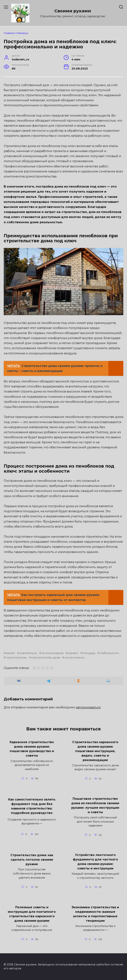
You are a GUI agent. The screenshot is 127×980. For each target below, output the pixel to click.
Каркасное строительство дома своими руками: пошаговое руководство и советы (32, 749)
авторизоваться (88, 707)
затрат (10, 653)
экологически (74, 658)
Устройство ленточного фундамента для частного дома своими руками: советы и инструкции (95, 862)
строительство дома (46, 658)
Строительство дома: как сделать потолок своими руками (32, 859)
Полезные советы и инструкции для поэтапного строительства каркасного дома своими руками (32, 914)
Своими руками (73, 11)
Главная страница (16, 33)
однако (73, 653)
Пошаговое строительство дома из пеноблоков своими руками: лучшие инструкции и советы (95, 805)
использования (53, 653)
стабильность (109, 653)
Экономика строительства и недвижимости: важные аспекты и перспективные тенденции (95, 914)
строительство (16, 658)
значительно (28, 653)
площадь (89, 653)
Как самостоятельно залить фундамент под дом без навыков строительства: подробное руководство (32, 806)
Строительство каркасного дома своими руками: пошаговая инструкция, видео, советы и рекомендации (95, 751)
